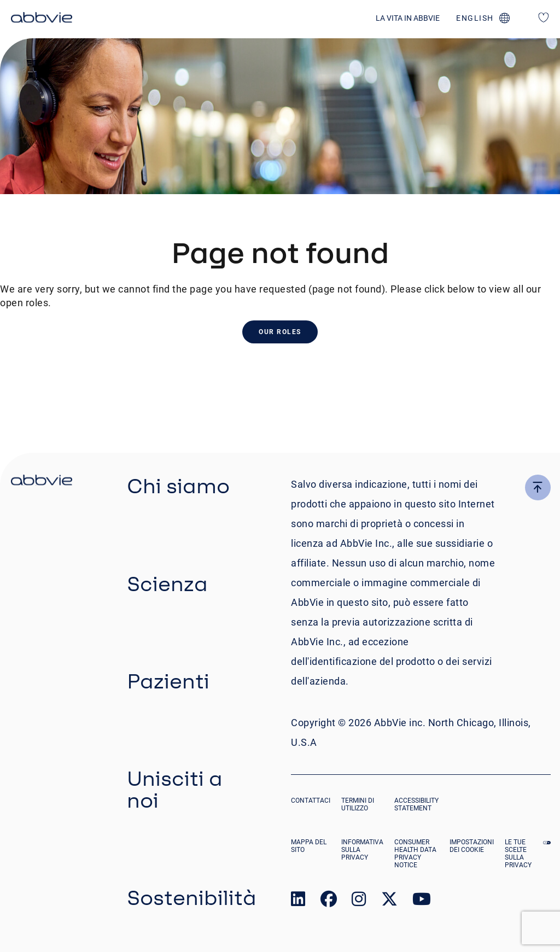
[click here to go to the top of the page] (538, 487)
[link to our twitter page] (389, 901)
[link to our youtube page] (422, 901)
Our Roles (280, 332)
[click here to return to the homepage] (42, 19)
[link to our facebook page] (329, 901)
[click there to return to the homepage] (42, 482)
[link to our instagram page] (359, 901)
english (475, 18)
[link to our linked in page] (298, 901)
